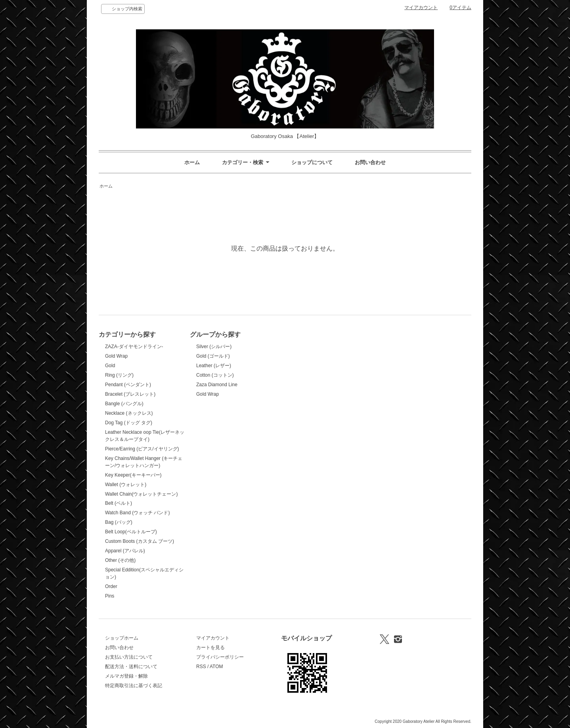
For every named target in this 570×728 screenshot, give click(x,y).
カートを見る (210, 648)
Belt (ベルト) (119, 503)
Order (111, 586)
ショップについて (312, 162)
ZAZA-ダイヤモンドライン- (134, 347)
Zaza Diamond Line (217, 385)
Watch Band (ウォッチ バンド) (137, 513)
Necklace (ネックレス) (129, 413)
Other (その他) (120, 560)
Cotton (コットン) (215, 375)
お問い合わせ (370, 162)
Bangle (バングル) (124, 404)
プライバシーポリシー (220, 657)
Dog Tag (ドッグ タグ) (129, 423)
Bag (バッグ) (119, 522)
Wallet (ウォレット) (126, 485)
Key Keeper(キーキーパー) (133, 475)
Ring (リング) (119, 375)
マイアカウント (421, 8)
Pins (110, 596)
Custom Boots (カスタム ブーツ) (140, 541)
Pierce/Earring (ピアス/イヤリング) (142, 449)
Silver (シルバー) (214, 347)
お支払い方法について (129, 657)
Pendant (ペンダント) (128, 385)
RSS (201, 667)
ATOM (216, 667)
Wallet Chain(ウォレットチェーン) (141, 494)
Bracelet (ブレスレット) (130, 394)
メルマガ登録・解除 (126, 676)
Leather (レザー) (214, 366)
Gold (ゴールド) (213, 356)
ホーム (192, 162)
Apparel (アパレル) (125, 551)
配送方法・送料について (131, 667)
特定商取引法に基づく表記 (134, 686)
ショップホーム (122, 638)
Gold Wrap (116, 356)
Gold (110, 366)
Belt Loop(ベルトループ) (131, 532)
